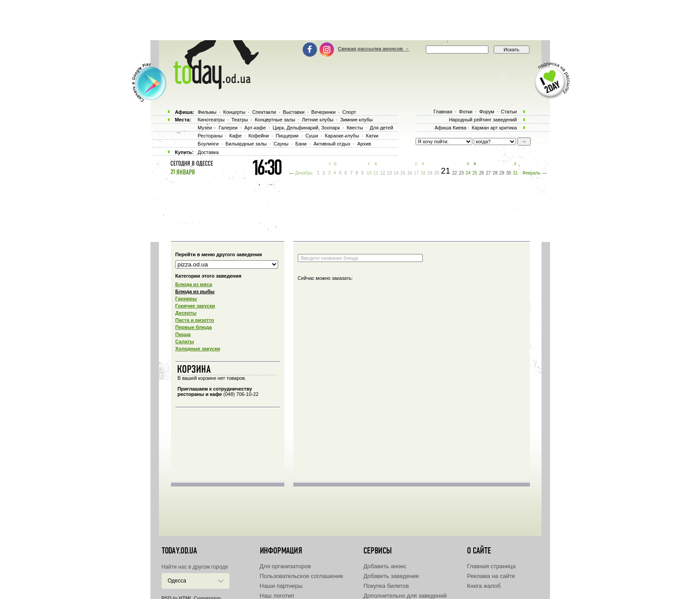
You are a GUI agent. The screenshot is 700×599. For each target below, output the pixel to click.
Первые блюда (194, 327)
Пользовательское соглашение (302, 576)
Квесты (355, 128)
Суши (312, 136)
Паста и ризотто (195, 320)
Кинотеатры (211, 120)
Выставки (294, 112)
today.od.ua (179, 551)
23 (461, 173)
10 (369, 173)
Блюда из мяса (194, 284)
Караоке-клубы (342, 136)
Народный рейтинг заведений (483, 120)
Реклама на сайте (491, 576)
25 (475, 173)
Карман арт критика (494, 128)
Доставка (208, 152)
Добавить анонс (385, 566)
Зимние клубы (356, 120)
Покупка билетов (386, 586)
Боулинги (208, 144)
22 (455, 173)
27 (488, 173)
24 (468, 173)
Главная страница (491, 566)
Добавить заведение (391, 576)
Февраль (531, 173)
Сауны (281, 144)
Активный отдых (332, 144)
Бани (301, 144)
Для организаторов (285, 566)
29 (502, 173)
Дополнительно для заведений (405, 596)
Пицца (183, 334)
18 (423, 173)
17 (416, 173)
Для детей (381, 128)
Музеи (205, 128)
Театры (240, 120)
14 (396, 173)
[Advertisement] (350, 20)
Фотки (466, 112)
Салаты (185, 341)
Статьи (509, 112)
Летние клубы (318, 120)
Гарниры (186, 299)
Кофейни (258, 136)
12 (382, 173)
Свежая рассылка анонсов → (374, 49)
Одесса (177, 581)
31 (515, 173)
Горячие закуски (195, 306)
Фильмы (207, 112)
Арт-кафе (255, 128)
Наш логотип (277, 596)
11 (376, 173)
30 (509, 173)
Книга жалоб (484, 586)
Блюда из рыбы (195, 291)
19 (430, 173)
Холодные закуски (198, 349)
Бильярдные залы (246, 144)
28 (495, 173)
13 (390, 173)
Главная (443, 112)
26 (481, 173)
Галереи (228, 128)
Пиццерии (287, 136)
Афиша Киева (450, 128)
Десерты (186, 313)
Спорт (349, 112)
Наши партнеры (281, 586)
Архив (364, 144)
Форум (486, 112)
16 (410, 173)
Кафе (236, 136)
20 (436, 173)
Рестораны (210, 136)
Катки (372, 136)
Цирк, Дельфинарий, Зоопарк (306, 128)
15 (403, 173)
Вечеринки (323, 112)
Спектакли (264, 112)
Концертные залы (275, 120)
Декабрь (304, 173)
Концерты (234, 112)
